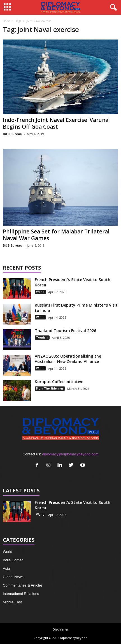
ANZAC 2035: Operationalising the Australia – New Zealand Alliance (68, 359)
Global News (13, 577)
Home (7, 21)
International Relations (21, 594)
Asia (6, 568)
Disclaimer (61, 629)
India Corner (13, 560)
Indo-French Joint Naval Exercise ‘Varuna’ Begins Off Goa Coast (56, 123)
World (40, 292)
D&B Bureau (13, 134)
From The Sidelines (50, 388)
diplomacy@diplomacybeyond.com (70, 454)
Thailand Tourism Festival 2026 (65, 331)
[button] (112, 8)
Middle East (12, 602)
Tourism (42, 337)
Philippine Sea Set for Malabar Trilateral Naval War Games (56, 235)
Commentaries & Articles (23, 585)
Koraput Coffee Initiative (59, 382)
